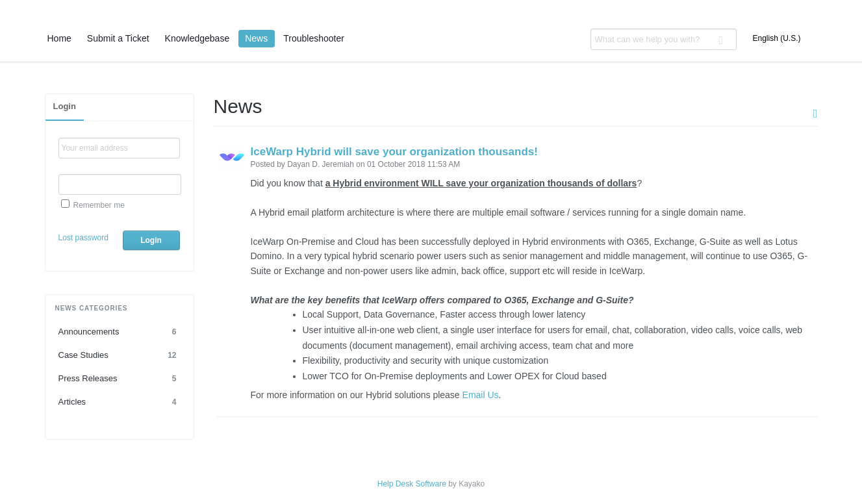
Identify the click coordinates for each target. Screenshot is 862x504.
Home (59, 38)
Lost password (83, 238)
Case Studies (120, 355)
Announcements (120, 332)
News (256, 38)
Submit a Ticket (118, 38)
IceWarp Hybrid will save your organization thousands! (394, 152)
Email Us (481, 395)
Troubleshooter (314, 38)
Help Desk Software (412, 484)
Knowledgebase (197, 38)
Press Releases (120, 379)
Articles (120, 402)
